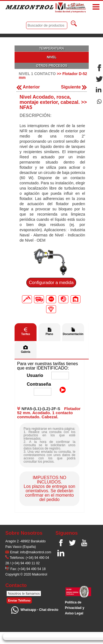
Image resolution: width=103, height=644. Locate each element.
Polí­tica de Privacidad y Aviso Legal (75, 608)
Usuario (35, 375)
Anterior (28, 87)
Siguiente (74, 87)
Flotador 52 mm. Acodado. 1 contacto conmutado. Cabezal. (49, 413)
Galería (26, 352)
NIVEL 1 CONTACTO (37, 74)
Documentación (73, 334)
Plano (49, 334)
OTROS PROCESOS (52, 66)
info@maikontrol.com (36, 552)
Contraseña (39, 384)
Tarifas (26, 334)
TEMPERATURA (52, 48)
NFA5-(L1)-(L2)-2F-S (39, 409)
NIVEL (52, 57)
